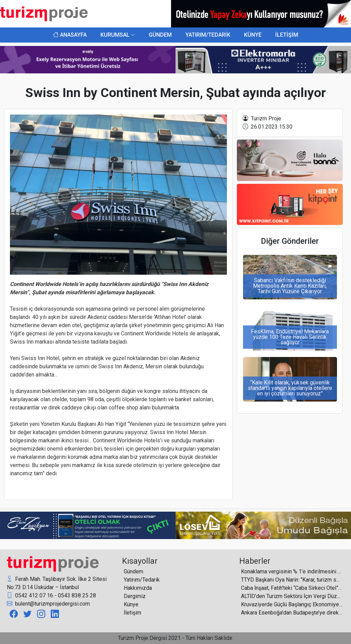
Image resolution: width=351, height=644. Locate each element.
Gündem (134, 571)
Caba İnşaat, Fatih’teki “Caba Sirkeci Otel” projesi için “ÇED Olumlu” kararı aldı (292, 588)
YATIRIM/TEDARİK (208, 35)
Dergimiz (135, 596)
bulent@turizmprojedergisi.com (48, 604)
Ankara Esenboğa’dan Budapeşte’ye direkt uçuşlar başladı (292, 613)
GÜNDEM (160, 35)
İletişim (132, 613)
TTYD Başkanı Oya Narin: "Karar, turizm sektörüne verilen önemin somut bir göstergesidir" (292, 580)
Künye (131, 604)
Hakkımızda (138, 588)
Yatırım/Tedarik (142, 580)
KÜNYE (253, 35)
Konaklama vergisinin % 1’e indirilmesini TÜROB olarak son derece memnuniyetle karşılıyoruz (292, 571)
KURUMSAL (115, 35)
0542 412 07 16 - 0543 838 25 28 (51, 596)
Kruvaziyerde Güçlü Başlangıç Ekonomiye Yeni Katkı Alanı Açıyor (292, 604)
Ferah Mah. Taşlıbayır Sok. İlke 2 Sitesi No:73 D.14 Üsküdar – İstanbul (57, 583)
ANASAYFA (70, 35)
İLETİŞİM (287, 35)
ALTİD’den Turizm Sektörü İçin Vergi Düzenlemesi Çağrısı (292, 596)
